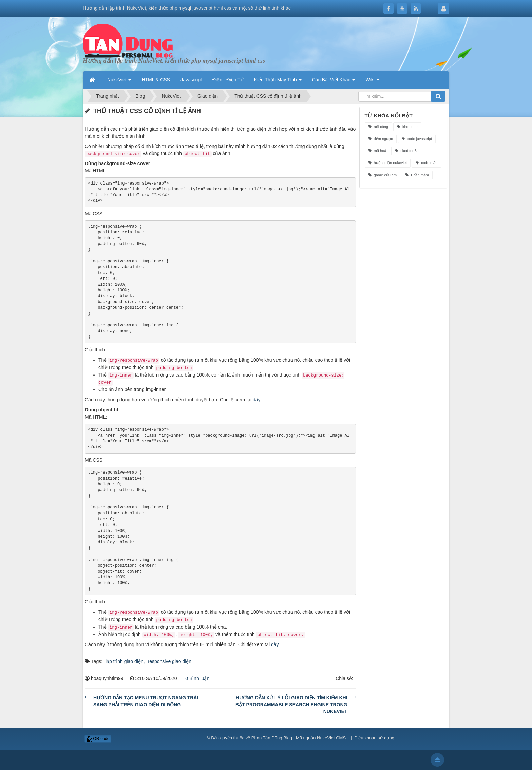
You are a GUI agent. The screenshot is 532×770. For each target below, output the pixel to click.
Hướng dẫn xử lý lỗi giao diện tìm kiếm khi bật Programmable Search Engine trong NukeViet (291, 705)
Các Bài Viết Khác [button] (334, 80)
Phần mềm (417, 175)
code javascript (417, 139)
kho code (407, 127)
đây (257, 400)
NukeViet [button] (119, 80)
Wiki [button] (372, 80)
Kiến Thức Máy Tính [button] (278, 80)
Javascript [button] (191, 80)
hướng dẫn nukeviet (388, 163)
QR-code (98, 739)
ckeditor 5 (406, 151)
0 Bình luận (195, 678)
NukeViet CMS (331, 738)
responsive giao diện (170, 661)
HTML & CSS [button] (156, 80)
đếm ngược (381, 139)
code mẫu (426, 163)
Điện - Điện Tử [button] (228, 80)
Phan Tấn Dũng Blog (272, 738)
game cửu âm (383, 175)
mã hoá (377, 151)
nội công (378, 127)
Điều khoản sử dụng (374, 738)
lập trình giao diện (125, 661)
